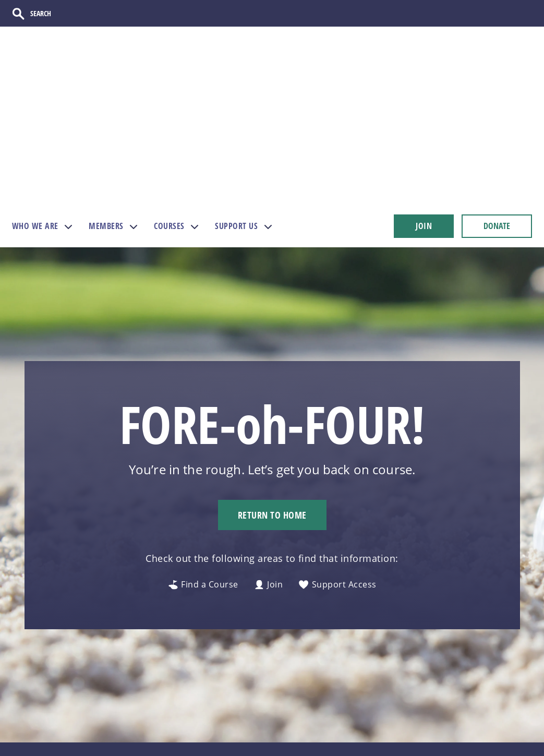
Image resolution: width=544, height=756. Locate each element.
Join (269, 455)
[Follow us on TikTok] (442, 662)
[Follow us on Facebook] (463, 662)
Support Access (337, 455)
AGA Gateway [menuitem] (352, 699)
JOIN (424, 97)
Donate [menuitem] (243, 699)
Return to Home (272, 386)
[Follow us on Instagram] (420, 662)
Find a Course (203, 455)
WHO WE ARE (35, 97)
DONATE (497, 97)
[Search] (48, 14)
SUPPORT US (236, 97)
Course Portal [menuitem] (352, 735)
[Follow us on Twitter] (484, 662)
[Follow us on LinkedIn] (527, 662)
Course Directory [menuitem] (264, 717)
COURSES (169, 97)
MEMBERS (106, 97)
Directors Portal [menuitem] (357, 717)
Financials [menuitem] (250, 735)
